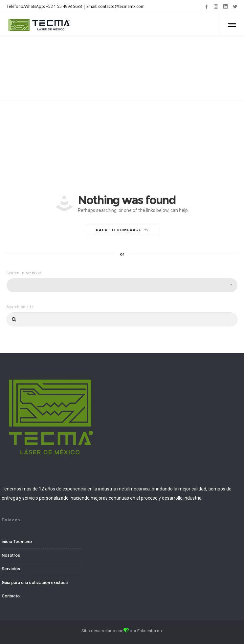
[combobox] (122, 285)
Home (111, 61)
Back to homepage (122, 230)
